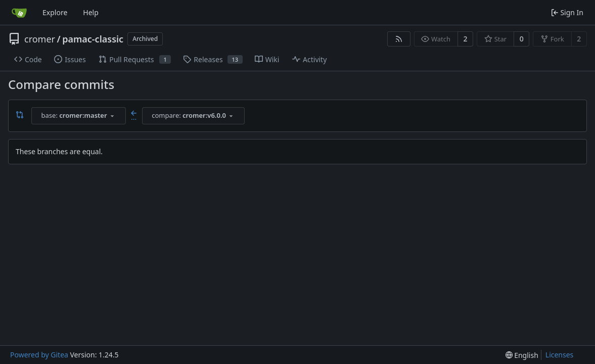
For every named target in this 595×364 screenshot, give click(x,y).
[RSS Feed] (399, 39)
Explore (55, 12)
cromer (40, 39)
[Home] (19, 13)
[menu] (522, 355)
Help (91, 12)
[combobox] (79, 116)
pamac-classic (93, 39)
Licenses (560, 355)
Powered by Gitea (39, 355)
